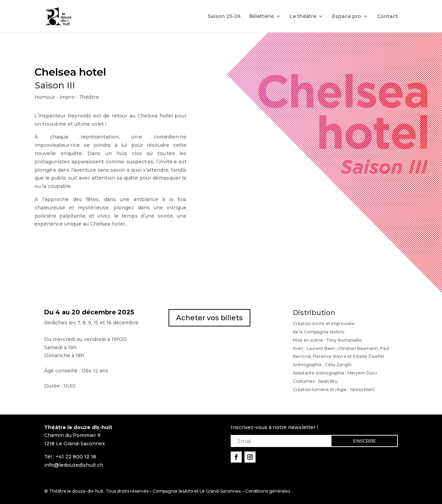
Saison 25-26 (224, 17)
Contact (387, 17)
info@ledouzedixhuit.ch (74, 465)
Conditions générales (268, 491)
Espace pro (347, 17)
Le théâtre (303, 17)
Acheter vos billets (209, 318)
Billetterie (262, 17)
